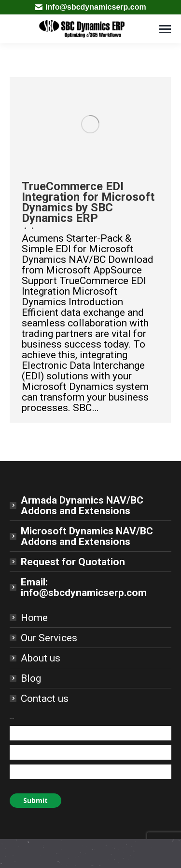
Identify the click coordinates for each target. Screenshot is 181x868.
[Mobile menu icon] (165, 29)
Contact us (45, 699)
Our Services (49, 638)
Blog (31, 678)
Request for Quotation (73, 562)
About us (41, 658)
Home (34, 618)
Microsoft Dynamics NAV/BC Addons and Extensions (87, 536)
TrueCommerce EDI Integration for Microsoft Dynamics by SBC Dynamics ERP (88, 202)
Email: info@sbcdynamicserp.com (84, 587)
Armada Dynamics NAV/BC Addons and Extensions (82, 505)
